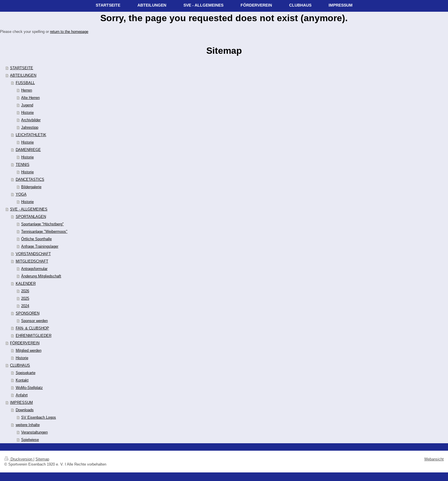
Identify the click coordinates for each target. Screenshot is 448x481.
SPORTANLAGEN (31, 216)
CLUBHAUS (20, 365)
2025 (25, 298)
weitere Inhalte (28, 425)
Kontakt (22, 380)
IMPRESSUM (21, 402)
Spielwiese (30, 440)
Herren (27, 90)
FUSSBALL (25, 83)
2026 (25, 291)
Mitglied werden (29, 350)
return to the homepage (69, 31)
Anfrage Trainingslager (40, 246)
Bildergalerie (31, 187)
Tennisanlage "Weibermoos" (44, 231)
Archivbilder (31, 120)
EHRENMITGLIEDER (34, 335)
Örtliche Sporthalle (36, 239)
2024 (25, 306)
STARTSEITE (22, 68)
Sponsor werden (34, 321)
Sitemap (42, 459)
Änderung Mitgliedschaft (41, 276)
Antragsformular (34, 269)
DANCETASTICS (30, 179)
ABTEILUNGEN (23, 75)
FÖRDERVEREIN (25, 343)
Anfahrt (22, 395)
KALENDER (26, 283)
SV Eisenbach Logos (39, 417)
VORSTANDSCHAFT (33, 254)
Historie (27, 112)
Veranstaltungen (34, 432)
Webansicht (434, 459)
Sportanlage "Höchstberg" (42, 224)
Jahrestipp (30, 127)
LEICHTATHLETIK (31, 135)
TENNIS (23, 164)
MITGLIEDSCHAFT (32, 261)
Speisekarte (26, 373)
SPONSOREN (28, 313)
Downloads (25, 410)
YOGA (21, 194)
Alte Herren (30, 98)
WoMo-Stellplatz (29, 387)
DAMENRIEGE (28, 150)
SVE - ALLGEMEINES (29, 209)
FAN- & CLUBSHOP (32, 328)
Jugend (27, 105)
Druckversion (19, 459)
